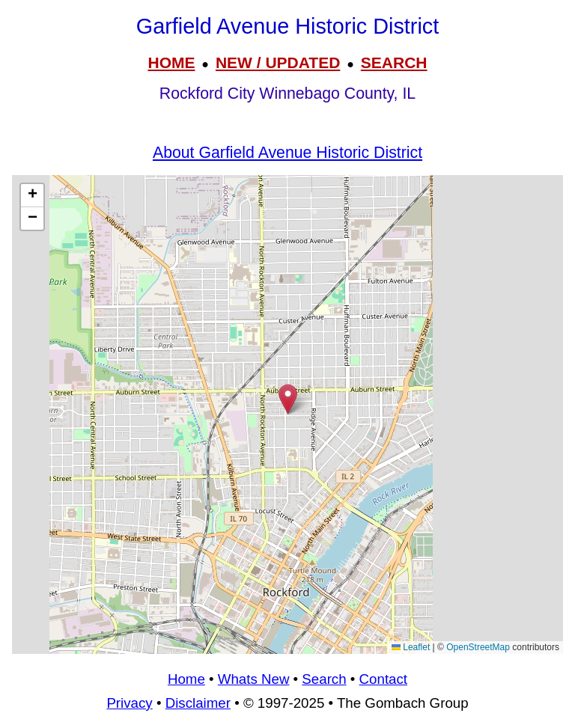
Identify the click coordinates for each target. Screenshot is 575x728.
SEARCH (394, 62)
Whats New (254, 679)
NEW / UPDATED (278, 62)
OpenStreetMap (478, 647)
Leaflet (411, 647)
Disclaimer (198, 703)
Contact (383, 679)
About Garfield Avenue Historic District (287, 153)
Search (324, 679)
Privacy (129, 703)
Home (186, 679)
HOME (171, 62)
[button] (288, 399)
